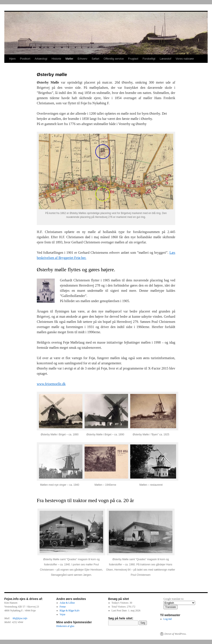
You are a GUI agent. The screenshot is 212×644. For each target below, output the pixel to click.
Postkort (25, 59)
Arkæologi (41, 59)
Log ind (168, 619)
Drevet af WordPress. (175, 634)
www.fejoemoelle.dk (51, 384)
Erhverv (83, 59)
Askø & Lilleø (67, 603)
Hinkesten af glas (65, 626)
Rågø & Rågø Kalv (70, 611)
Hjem (12, 59)
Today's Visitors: (121, 603)
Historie (56, 59)
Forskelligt (149, 59)
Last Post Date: (120, 611)
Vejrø (63, 614)
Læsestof (165, 59)
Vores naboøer (185, 59)
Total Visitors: (119, 607)
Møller (69, 59)
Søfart (96, 59)
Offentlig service (114, 59)
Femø (63, 607)
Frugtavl (133, 59)
